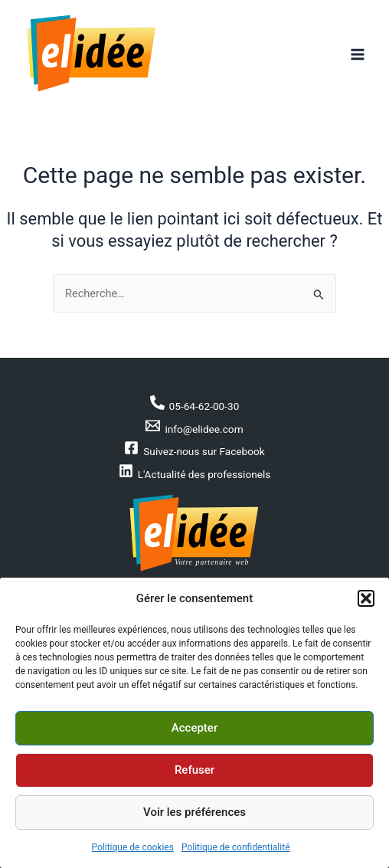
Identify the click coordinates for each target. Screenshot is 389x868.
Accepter (194, 728)
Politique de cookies (133, 847)
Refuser (194, 770)
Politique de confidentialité (236, 847)
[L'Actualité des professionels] (194, 472)
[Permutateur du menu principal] (358, 54)
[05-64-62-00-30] (194, 404)
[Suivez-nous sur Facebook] (194, 449)
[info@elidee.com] (194, 427)
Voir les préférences (194, 812)
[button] (366, 598)
